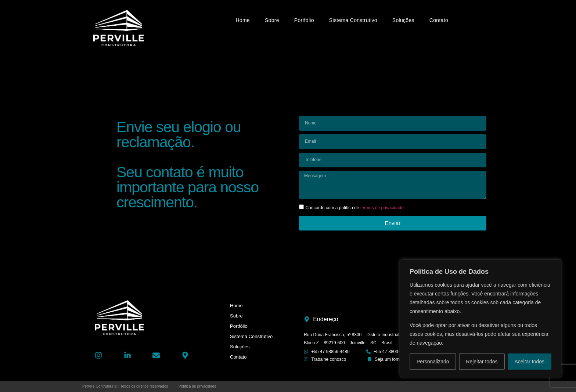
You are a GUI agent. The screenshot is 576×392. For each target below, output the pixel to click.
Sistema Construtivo (353, 20)
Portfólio (304, 20)
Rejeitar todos (482, 362)
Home (243, 20)
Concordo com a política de (355, 208)
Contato (439, 20)
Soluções (403, 20)
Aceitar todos (529, 362)
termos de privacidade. (383, 208)
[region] (480, 319)
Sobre (272, 20)
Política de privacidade (197, 386)
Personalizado (433, 362)
